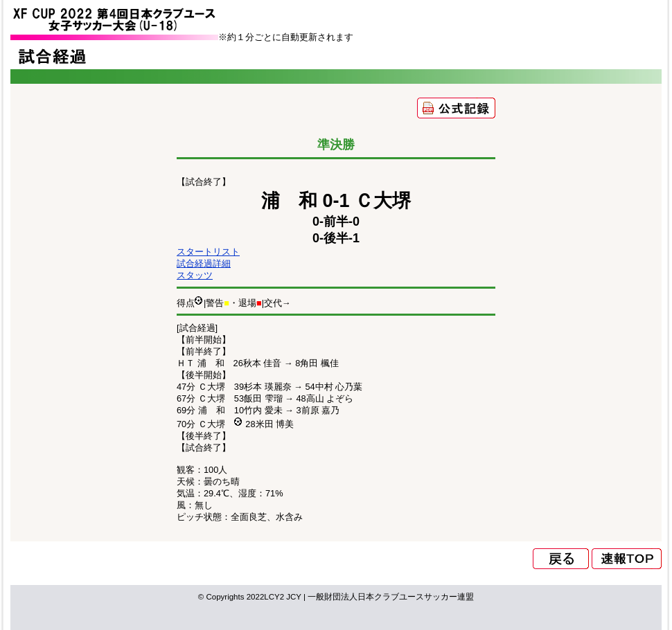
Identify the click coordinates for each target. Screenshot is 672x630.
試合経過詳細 (204, 263)
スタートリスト (208, 252)
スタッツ (195, 275)
